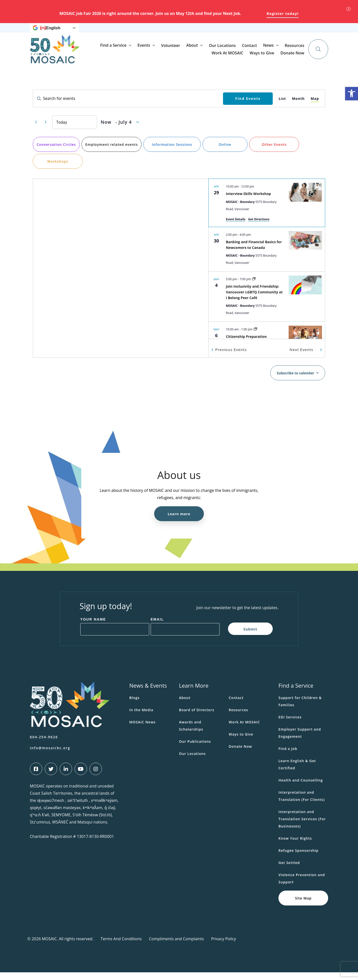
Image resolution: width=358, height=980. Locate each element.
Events (191, 57)
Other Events (274, 152)
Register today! (283, 13)
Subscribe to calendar (295, 381)
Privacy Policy (224, 946)
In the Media (141, 718)
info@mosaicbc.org (50, 756)
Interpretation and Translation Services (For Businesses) (302, 827)
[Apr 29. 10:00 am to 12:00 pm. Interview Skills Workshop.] (267, 211)
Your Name (93, 627)
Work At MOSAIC (219, 32)
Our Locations (270, 57)
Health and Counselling (301, 788)
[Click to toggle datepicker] (120, 130)
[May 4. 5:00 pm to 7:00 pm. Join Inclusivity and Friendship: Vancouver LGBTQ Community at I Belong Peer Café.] (267, 304)
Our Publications (195, 749)
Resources (191, 32)
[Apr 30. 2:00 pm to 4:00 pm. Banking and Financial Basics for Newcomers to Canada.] (267, 257)
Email (157, 627)
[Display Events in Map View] (315, 106)
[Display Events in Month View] (298, 106)
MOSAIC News (142, 730)
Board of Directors (197, 718)
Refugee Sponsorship (298, 858)
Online (225, 152)
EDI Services (290, 725)
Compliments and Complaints (176, 946)
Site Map (303, 906)
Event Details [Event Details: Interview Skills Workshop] (236, 227)
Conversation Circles (56, 152)
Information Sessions (172, 152)
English (50, 32)
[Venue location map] (121, 276)
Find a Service (161, 57)
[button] (352, 94)
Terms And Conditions (121, 946)
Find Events (248, 106)
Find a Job (288, 756)
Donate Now (296, 32)
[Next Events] (45, 130)
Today (62, 130)
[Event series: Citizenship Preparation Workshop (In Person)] (255, 337)
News (168, 32)
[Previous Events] (36, 130)
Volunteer (218, 57)
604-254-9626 (44, 745)
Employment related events (112, 152)
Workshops (58, 169)
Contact (297, 57)
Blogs (134, 705)
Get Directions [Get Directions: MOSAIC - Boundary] (259, 227)
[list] (267, 267)
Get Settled (289, 870)
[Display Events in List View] (282, 106)
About (240, 57)
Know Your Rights (295, 846)
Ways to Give (248, 32)
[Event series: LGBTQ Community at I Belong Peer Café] (254, 287)
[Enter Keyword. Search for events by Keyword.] (128, 106)
